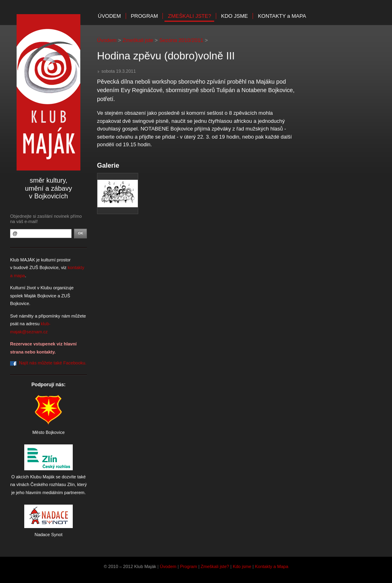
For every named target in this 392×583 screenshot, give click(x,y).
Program (144, 16)
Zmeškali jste (138, 40)
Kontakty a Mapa (272, 566)
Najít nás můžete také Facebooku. (53, 363)
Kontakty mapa (282, 16)
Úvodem (109, 16)
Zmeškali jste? (189, 16)
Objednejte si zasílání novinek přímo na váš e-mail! (46, 219)
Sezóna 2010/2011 (181, 40)
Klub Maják (48, 92)
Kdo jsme (234, 16)
